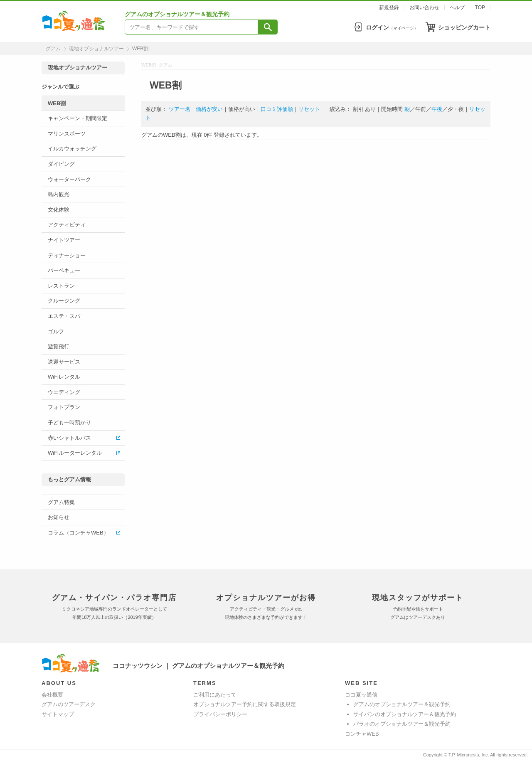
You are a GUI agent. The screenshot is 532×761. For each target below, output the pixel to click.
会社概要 (52, 695)
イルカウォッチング (72, 149)
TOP (480, 7)
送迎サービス (64, 362)
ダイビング (61, 164)
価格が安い (209, 109)
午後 (437, 109)
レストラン (61, 286)
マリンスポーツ (67, 134)
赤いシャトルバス (69, 438)
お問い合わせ (424, 7)
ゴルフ (56, 331)
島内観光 (59, 194)
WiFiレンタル (64, 377)
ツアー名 (180, 109)
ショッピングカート (464, 27)
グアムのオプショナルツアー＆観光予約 (402, 704)
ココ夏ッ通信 (361, 695)
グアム (53, 49)
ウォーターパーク (69, 179)
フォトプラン (64, 407)
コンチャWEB (362, 734)
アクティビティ (67, 225)
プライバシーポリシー (220, 714)
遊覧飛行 (59, 346)
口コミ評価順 (277, 109)
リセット (309, 109)
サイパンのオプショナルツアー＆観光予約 (405, 714)
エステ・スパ (64, 316)
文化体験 (59, 210)
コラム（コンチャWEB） (78, 533)
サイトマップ (58, 714)
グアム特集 (61, 502)
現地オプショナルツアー (96, 49)
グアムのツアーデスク (69, 704)
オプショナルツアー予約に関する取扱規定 (245, 704)
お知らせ (59, 517)
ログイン (392, 27)
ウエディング (64, 392)
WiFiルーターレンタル (75, 453)
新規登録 (389, 7)
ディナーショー (67, 255)
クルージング (64, 301)
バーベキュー (64, 270)
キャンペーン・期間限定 (78, 118)
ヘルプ (457, 7)
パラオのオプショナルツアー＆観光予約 (402, 724)
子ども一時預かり (69, 422)
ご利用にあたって (215, 695)
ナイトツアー (64, 240)
